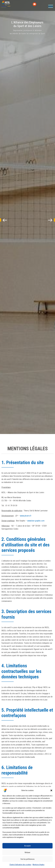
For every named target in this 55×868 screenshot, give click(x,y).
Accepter (27, 846)
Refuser (27, 852)
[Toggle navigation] (50, 6)
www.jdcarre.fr (26, 516)
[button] (51, 790)
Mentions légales (38, 865)
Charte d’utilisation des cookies (20, 865)
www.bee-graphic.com (36, 521)
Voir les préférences (27, 859)
